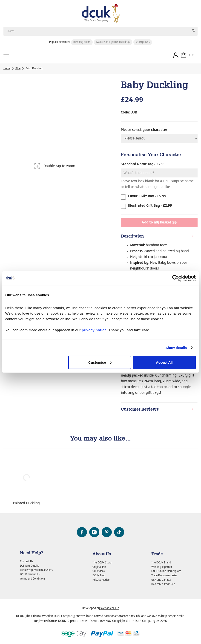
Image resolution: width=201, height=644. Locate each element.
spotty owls (143, 42)
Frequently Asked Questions (36, 570)
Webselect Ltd (110, 609)
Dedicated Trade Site (163, 584)
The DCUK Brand (161, 563)
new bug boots (82, 42)
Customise (100, 362)
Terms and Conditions (33, 579)
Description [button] (157, 236)
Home (7, 69)
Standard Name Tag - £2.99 (143, 164)
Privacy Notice (101, 580)
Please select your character (144, 130)
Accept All (164, 362)
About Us (102, 554)
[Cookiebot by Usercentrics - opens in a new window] (176, 278)
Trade (157, 554)
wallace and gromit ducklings (113, 42)
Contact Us (27, 562)
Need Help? (32, 553)
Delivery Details (29, 566)
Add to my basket (159, 223)
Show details (176, 348)
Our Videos (99, 571)
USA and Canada (161, 580)
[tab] (159, 237)
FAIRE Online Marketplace (166, 571)
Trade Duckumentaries (164, 576)
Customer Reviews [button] (157, 410)
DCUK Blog (99, 576)
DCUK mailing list (30, 574)
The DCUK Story (102, 563)
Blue (18, 69)
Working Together (162, 567)
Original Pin (99, 567)
